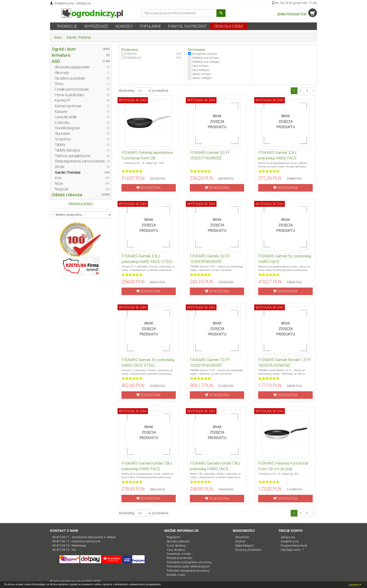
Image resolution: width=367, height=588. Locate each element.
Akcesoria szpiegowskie (72, 67)
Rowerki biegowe (67, 128)
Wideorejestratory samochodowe (80, 161)
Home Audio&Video (69, 95)
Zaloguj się (83, 3)
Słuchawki (62, 134)
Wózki (59, 167)
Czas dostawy (176, 550)
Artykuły (240, 541)
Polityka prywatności (180, 558)
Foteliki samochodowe (72, 89)
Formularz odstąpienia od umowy (188, 571)
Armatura (61, 55)
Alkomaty (62, 73)
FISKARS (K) (133, 58)
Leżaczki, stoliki (66, 117)
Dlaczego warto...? (292, 550)
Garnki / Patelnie (79, 37)
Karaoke (61, 112)
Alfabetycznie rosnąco (205, 58)
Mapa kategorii (244, 545)
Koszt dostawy (176, 545)
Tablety (60, 145)
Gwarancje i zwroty (179, 554)
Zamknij (355, 584)
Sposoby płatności (178, 541)
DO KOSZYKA (149, 188)
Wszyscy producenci (248, 550)
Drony (59, 84)
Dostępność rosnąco (205, 54)
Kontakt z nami (176, 575)
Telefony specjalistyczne (73, 156)
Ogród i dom (64, 49)
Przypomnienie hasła (294, 545)
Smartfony (63, 139)
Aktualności (242, 537)
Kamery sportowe (68, 106)
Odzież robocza (67, 195)
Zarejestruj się (64, 3)
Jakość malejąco (202, 78)
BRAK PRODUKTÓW (297, 14)
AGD (56, 61)
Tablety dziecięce (67, 150)
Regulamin (174, 537)
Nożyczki (61, 189)
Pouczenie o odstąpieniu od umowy (189, 562)
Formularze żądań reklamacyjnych (188, 566)
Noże (59, 183)
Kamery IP (62, 100)
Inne (58, 178)
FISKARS (131, 54)
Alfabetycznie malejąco (206, 62)
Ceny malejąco (201, 70)
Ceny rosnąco (200, 66)
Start (58, 37)
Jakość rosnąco (201, 74)
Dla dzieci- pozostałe (70, 78)
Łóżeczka (62, 123)
